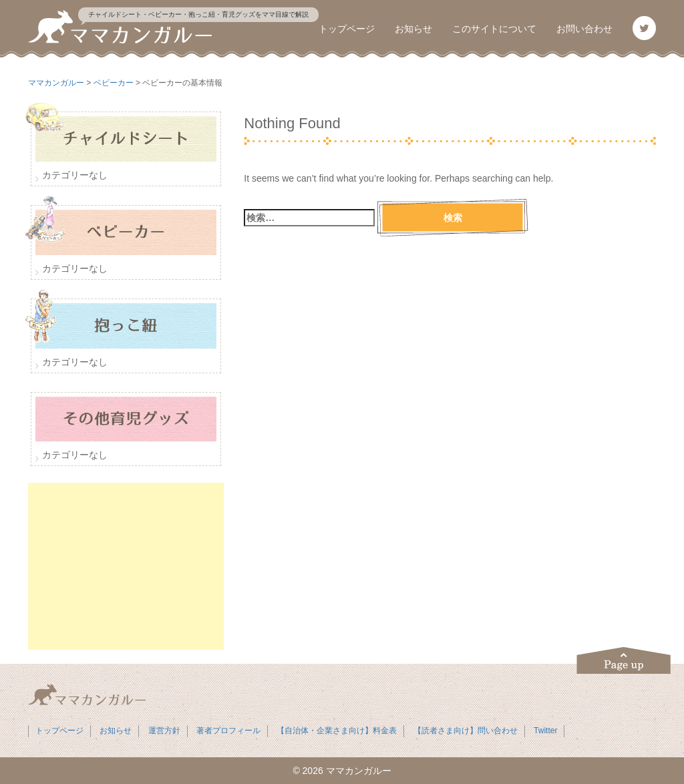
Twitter (545, 731)
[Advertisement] (126, 566)
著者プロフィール (228, 731)
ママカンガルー (359, 771)
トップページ (347, 29)
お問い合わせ (584, 29)
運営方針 (164, 731)
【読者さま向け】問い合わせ (466, 731)
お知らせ (413, 29)
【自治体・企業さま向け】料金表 (337, 731)
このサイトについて (494, 29)
